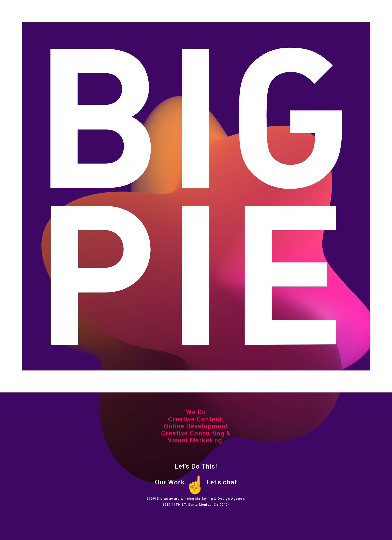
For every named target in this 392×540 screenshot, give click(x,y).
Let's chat (222, 482)
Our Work (170, 482)
